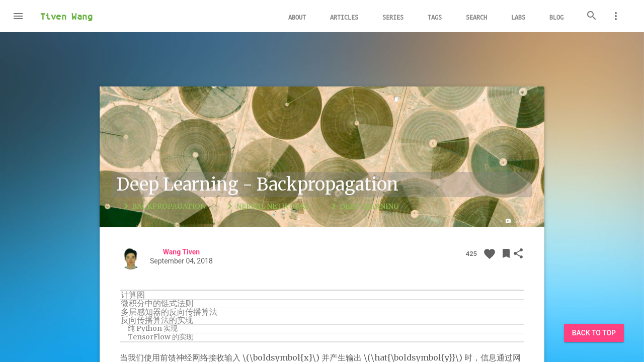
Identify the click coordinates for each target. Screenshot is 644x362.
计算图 (133, 295)
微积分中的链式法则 (157, 304)
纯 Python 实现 (153, 329)
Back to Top (594, 333)
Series (393, 17)
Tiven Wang (66, 16)
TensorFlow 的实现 (160, 337)
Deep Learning (363, 206)
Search (476, 17)
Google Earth (523, 221)
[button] (18, 16)
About (297, 17)
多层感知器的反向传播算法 (169, 312)
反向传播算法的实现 (157, 320)
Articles (344, 17)
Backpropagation (163, 206)
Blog (556, 17)
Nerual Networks (267, 206)
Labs (518, 17)
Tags (435, 17)
